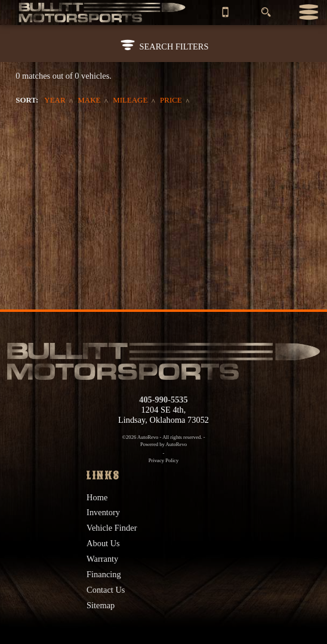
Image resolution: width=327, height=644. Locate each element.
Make (89, 100)
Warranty (102, 559)
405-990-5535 (163, 400)
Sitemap (101, 605)
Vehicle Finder (112, 528)
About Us (103, 543)
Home (97, 497)
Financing (104, 574)
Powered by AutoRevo (163, 444)
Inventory (103, 512)
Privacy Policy (164, 460)
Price (171, 100)
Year (55, 100)
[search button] (266, 9)
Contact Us (106, 590)
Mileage (130, 100)
